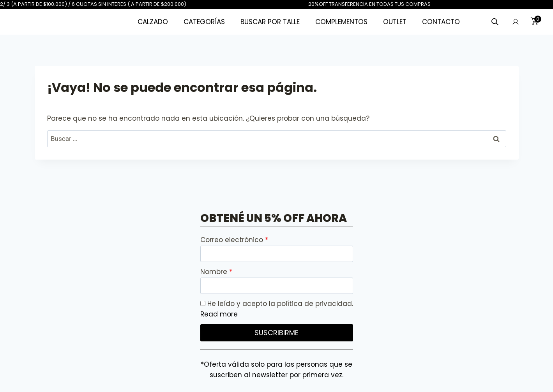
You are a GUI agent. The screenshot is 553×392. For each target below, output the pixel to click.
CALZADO (153, 22)
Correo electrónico (233, 240)
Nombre (215, 272)
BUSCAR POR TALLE (270, 22)
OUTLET (395, 22)
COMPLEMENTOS (341, 22)
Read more (219, 314)
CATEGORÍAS (204, 22)
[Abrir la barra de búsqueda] (495, 22)
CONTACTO (441, 22)
